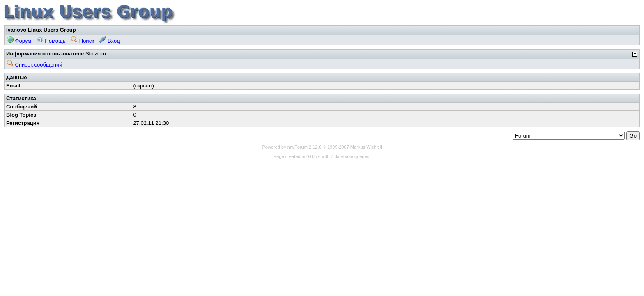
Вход (109, 41)
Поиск (83, 41)
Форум (19, 41)
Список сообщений (35, 65)
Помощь (51, 41)
